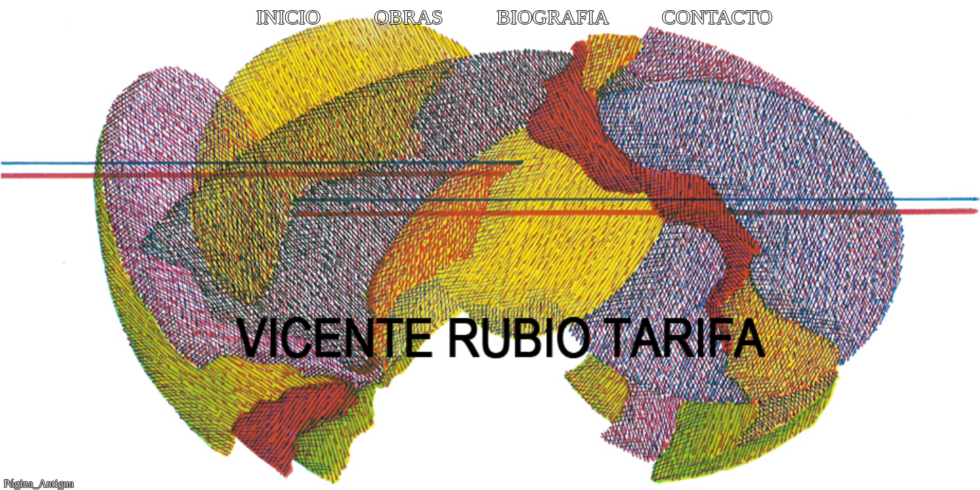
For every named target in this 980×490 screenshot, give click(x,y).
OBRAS (409, 17)
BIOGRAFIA (553, 17)
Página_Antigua (38, 484)
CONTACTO (717, 17)
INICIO (288, 17)
